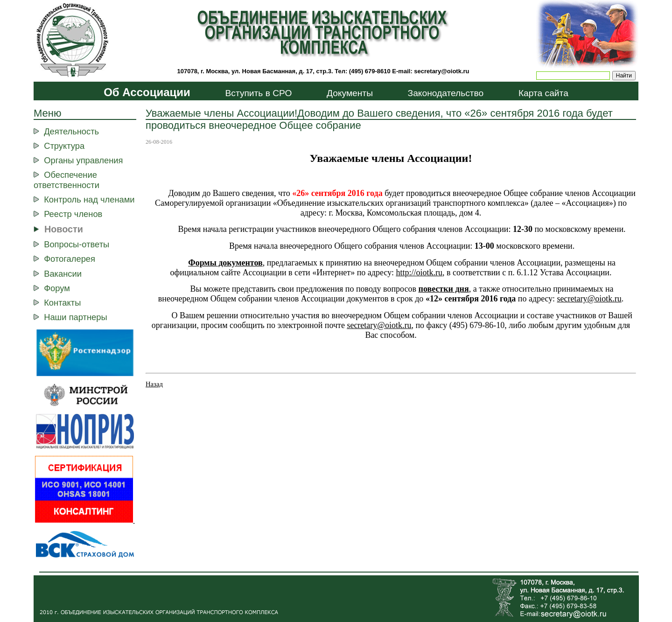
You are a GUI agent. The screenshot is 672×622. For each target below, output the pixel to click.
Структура (64, 146)
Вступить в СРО (258, 93)
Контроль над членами (89, 199)
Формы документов (225, 263)
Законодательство (446, 93)
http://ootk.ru (419, 273)
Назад (154, 384)
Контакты (62, 303)
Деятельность (71, 131)
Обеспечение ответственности (66, 180)
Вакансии (63, 274)
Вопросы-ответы (77, 244)
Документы (350, 93)
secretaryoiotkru (379, 325)
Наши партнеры (75, 317)
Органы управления (83, 160)
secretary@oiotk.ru (441, 71)
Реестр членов (73, 214)
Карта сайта (543, 93)
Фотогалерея (70, 259)
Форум (57, 288)
